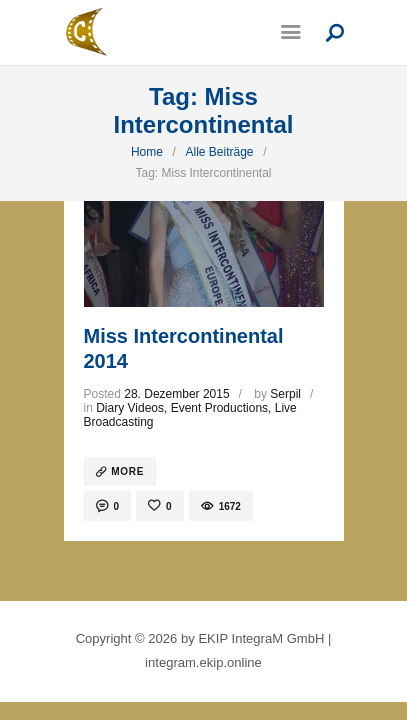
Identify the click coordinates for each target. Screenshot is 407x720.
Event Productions (219, 408)
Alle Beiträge (219, 152)
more (127, 471)
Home (147, 152)
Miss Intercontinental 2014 (184, 348)
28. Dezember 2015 (176, 394)
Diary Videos (130, 408)
